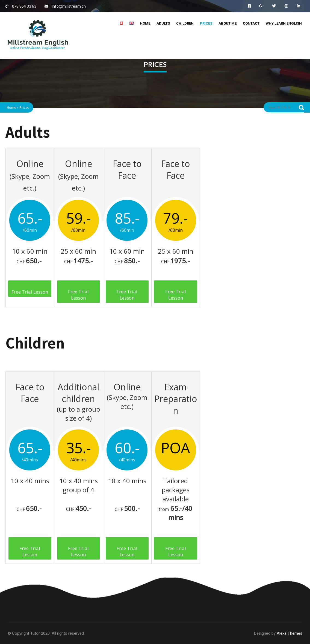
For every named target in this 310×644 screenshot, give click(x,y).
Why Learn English (284, 23)
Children (185, 23)
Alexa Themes (290, 633)
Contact (251, 23)
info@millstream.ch (69, 6)
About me (228, 23)
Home (145, 23)
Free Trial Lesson (30, 292)
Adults (163, 23)
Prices (206, 23)
